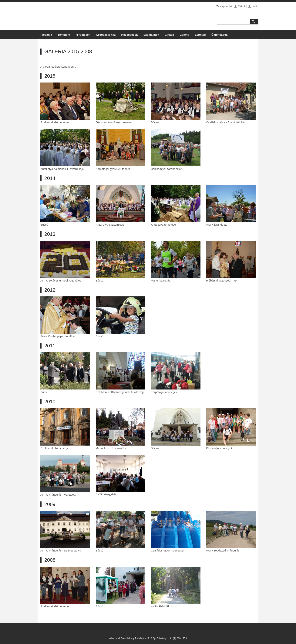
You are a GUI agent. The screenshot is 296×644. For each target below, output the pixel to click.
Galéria (184, 35)
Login (253, 6)
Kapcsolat (226, 6)
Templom (64, 35)
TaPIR (240, 6)
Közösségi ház (106, 35)
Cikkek (169, 35)
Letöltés (200, 35)
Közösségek (129, 35)
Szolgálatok (151, 35)
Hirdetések (83, 35)
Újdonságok (220, 35)
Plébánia (46, 35)
